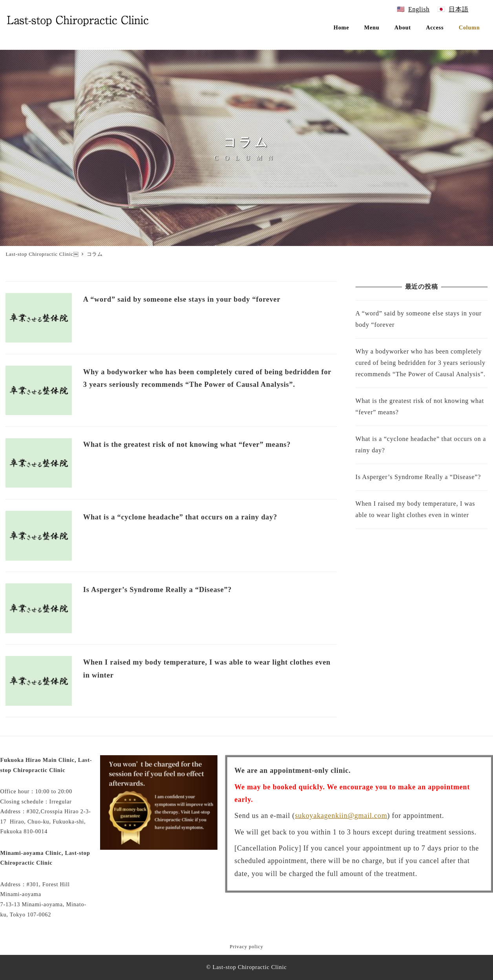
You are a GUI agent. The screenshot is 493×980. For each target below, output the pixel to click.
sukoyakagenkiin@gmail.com (341, 816)
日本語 (458, 9)
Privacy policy (246, 947)
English (419, 9)
